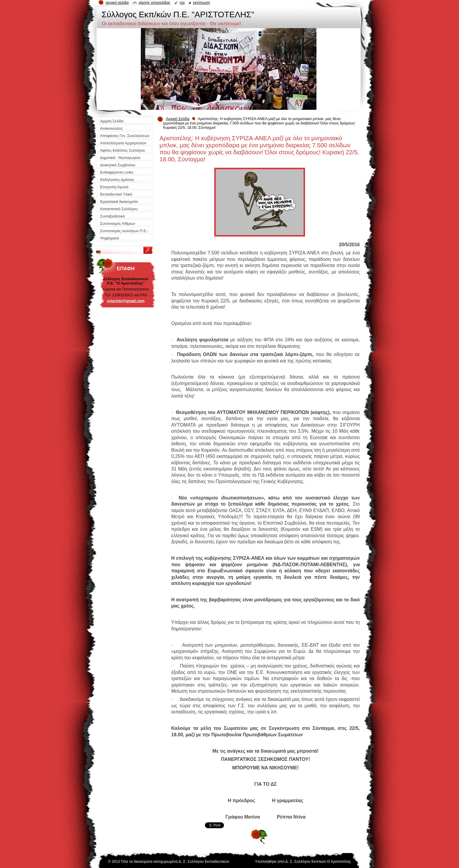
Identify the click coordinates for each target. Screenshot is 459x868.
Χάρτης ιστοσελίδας (154, 2)
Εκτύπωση (201, 2)
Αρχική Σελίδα (178, 119)
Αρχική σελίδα (117, 2)
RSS (182, 2)
